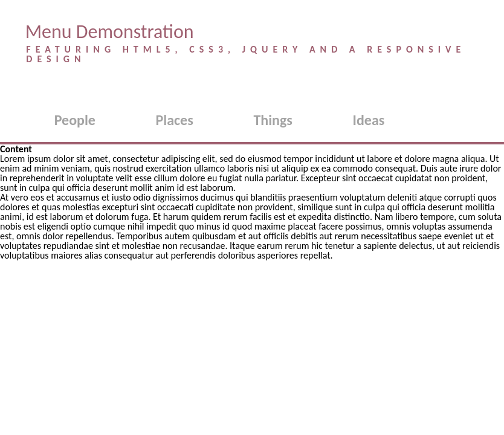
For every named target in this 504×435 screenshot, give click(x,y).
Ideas (369, 120)
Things (273, 120)
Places (175, 120)
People (75, 120)
